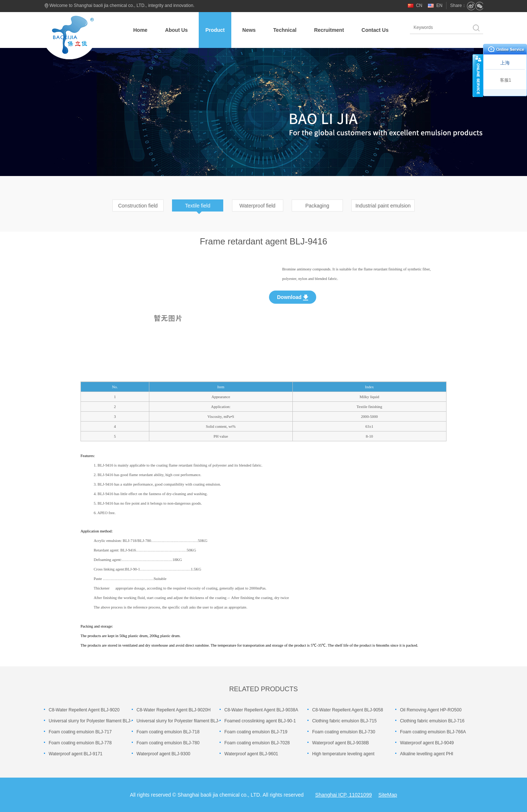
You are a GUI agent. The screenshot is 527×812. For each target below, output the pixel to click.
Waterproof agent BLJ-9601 (251, 754)
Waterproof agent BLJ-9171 (76, 754)
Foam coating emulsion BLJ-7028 (257, 743)
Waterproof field (257, 206)
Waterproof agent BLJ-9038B (341, 743)
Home (140, 30)
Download (293, 297)
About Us (176, 30)
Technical (285, 30)
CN (419, 5)
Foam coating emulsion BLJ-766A (433, 732)
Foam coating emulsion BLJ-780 (168, 743)
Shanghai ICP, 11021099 (343, 795)
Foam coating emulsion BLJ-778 (80, 743)
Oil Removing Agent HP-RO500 (431, 710)
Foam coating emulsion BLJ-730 (344, 732)
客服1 (506, 80)
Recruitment (329, 30)
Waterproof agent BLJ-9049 (427, 743)
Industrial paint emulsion (383, 206)
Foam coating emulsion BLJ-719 (256, 732)
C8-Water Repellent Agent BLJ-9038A (261, 710)
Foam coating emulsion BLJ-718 (168, 732)
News (249, 30)
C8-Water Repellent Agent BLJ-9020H (173, 710)
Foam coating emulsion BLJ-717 (80, 732)
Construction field (138, 206)
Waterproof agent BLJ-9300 (163, 754)
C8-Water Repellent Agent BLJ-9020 (84, 710)
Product (215, 30)
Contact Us (375, 30)
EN (439, 5)
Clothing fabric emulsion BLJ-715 (344, 721)
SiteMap (388, 795)
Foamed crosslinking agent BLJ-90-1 (260, 721)
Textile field (198, 206)
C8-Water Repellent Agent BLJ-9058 (348, 710)
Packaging (317, 206)
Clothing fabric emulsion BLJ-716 (432, 721)
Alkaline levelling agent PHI (427, 754)
